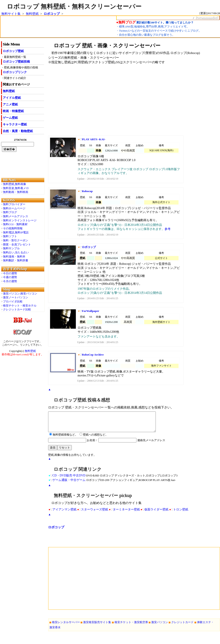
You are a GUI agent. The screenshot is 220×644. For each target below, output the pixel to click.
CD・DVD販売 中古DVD (69, 479)
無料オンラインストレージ (20, 220)
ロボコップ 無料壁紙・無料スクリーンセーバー (74, 6)
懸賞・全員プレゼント (17, 244)
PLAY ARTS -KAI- (94, 139)
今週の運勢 (10, 277)
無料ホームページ (14, 208)
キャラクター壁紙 (15, 124)
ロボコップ (52, 14)
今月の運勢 (10, 281)
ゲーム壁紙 (10, 118)
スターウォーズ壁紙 (95, 513)
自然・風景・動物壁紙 (18, 131)
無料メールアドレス (16, 216)
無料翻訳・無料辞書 (16, 260)
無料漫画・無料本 (14, 257)
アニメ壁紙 (10, 104)
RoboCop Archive (93, 355)
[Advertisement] (117, 102)
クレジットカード (182, 626)
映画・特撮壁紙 (13, 111)
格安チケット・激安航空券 (131, 626)
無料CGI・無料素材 (15, 224)
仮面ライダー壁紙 (156, 513)
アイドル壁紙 (12, 98)
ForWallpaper (91, 311)
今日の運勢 (10, 273)
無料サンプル (11, 248)
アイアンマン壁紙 (64, 513)
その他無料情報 (13, 228)
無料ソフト (10, 236)
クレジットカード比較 (17, 309)
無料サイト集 (11, 14)
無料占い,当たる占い (16, 252)
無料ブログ (10, 212)
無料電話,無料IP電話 (16, 232)
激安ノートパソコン (16, 297)
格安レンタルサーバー (66, 626)
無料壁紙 (32, 14)
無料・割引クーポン (16, 240)
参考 (168, 229)
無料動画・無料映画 (16, 192)
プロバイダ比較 (13, 301)
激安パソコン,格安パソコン (20, 293)
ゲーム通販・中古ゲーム (69, 484)
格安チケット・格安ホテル (20, 306)
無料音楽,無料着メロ (16, 188)
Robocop (87, 191)
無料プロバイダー (14, 204)
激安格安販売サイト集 (97, 626)
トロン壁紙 (181, 513)
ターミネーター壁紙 (126, 513)
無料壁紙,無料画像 (15, 184)
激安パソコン (160, 626)
